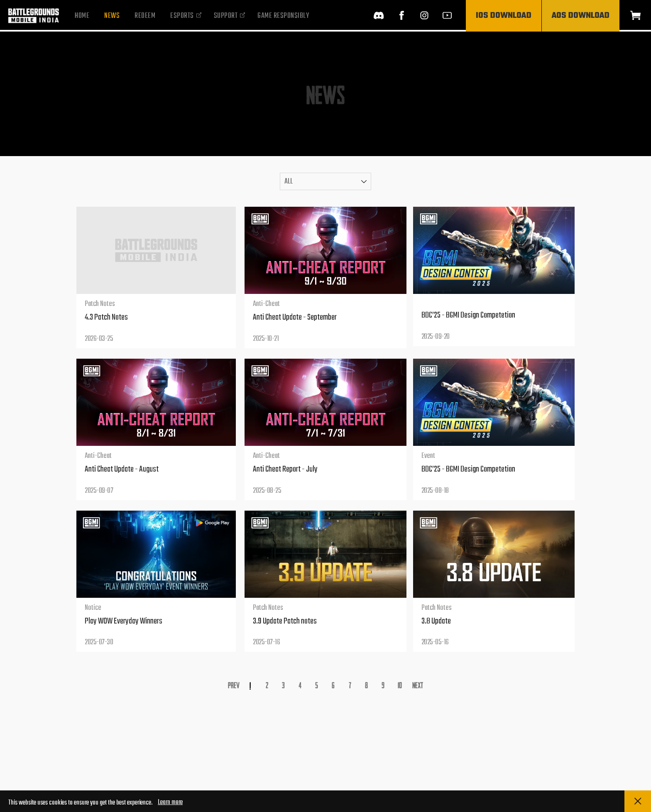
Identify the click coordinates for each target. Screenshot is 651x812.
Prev (234, 685)
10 (400, 685)
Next (418, 685)
